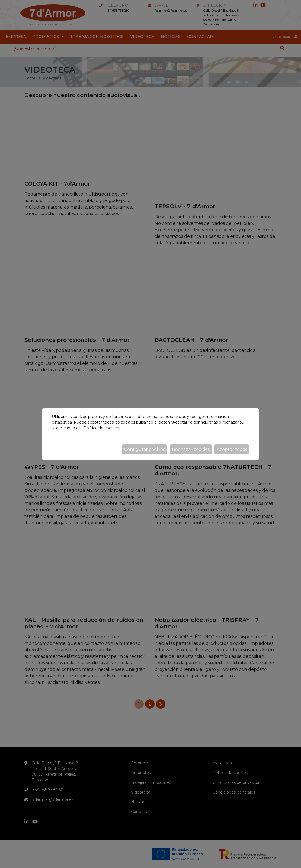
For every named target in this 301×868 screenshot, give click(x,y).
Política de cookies (101, 428)
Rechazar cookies (191, 449)
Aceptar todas (232, 449)
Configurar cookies (145, 449)
